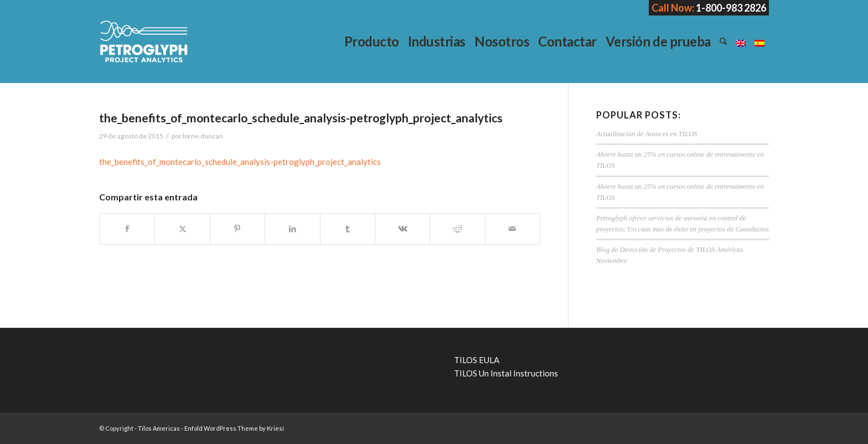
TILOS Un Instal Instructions (506, 373)
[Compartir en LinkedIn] (292, 229)
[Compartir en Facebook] (127, 229)
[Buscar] (723, 42)
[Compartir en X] (182, 229)
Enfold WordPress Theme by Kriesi (234, 428)
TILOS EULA (477, 360)
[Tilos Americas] (143, 42)
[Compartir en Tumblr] (348, 229)
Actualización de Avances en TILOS (647, 134)
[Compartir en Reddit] (457, 229)
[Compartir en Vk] (402, 229)
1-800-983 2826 (731, 8)
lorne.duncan (203, 136)
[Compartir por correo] (513, 229)
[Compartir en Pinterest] (237, 229)
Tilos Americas (159, 428)
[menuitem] (372, 42)
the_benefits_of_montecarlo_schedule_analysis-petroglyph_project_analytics (240, 162)
